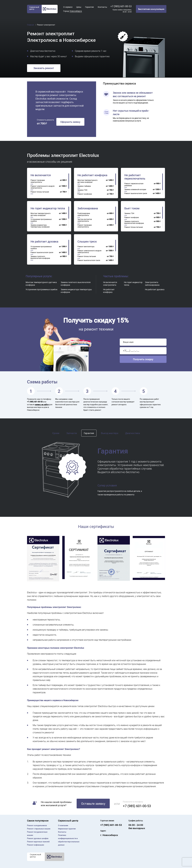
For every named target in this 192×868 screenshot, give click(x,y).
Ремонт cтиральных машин (39, 829)
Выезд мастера (110, 433)
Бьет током (132, 208)
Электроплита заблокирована (152, 284)
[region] (50, 184)
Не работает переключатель (135, 177)
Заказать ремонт (44, 68)
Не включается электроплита (110, 284)
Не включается (41, 175)
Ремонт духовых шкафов (38, 838)
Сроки (56, 433)
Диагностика (133, 433)
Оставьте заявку (93, 804)
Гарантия (89, 7)
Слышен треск (87, 242)
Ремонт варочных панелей (38, 842)
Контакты (102, 7)
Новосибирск (76, 11)
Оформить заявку (70, 122)
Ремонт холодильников (37, 825)
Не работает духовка (44, 242)
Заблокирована (88, 208)
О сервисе (68, 7)
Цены (79, 7)
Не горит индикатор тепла (48, 208)
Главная (31, 25)
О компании (63, 825)
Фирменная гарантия (67, 829)
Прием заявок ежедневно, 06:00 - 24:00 (122, 11)
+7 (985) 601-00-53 (121, 6)
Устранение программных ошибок (42, 289)
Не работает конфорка (92, 175)
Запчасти (72, 433)
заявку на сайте (42, 404)
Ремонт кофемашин (35, 845)
